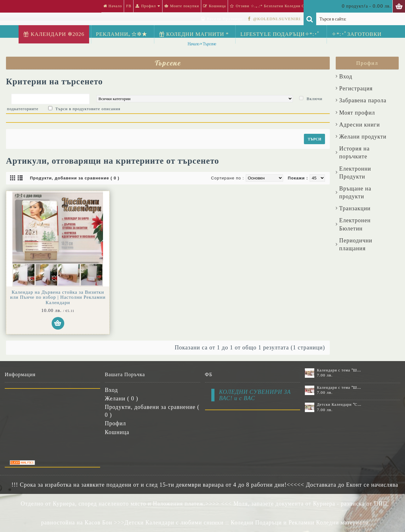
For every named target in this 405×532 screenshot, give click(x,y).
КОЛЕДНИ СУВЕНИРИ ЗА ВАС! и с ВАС (255, 395)
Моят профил (357, 113)
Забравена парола (363, 100)
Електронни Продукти (355, 173)
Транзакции (355, 208)
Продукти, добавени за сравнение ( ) (152, 411)
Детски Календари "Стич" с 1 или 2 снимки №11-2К (339, 405)
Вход (346, 76)
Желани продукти (363, 137)
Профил (115, 423)
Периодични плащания (356, 244)
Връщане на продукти (355, 192)
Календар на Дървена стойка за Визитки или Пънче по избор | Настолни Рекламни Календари (58, 297)
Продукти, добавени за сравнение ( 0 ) (75, 178)
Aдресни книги (359, 125)
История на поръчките (354, 153)
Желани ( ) (122, 399)
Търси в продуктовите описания (88, 109)
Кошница (117, 432)
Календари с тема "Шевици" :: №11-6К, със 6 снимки (339, 370)
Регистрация (356, 88)
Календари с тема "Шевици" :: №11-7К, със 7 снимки (339, 388)
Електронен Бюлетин (355, 224)
